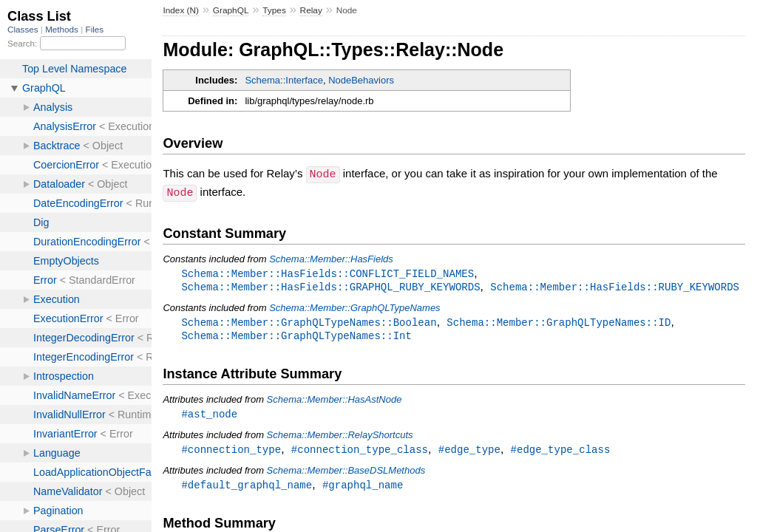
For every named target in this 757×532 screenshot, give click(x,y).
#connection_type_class (360, 452)
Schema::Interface (284, 80)
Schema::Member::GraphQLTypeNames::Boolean (309, 323)
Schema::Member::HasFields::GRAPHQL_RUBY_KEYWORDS (330, 286)
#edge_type (469, 452)
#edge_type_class (561, 452)
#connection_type (231, 452)
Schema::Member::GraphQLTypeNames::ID (559, 323)
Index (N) (181, 10)
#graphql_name (363, 488)
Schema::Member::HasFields (331, 258)
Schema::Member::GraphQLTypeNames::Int (296, 337)
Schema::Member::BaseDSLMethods (346, 473)
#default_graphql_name (247, 488)
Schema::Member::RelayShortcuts (340, 437)
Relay (311, 10)
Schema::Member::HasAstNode (335, 401)
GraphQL (231, 10)
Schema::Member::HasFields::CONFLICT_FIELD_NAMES (327, 272)
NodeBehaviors (361, 80)
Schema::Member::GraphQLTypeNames (354, 308)
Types (274, 10)
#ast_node (209, 416)
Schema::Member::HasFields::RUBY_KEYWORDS (615, 286)
